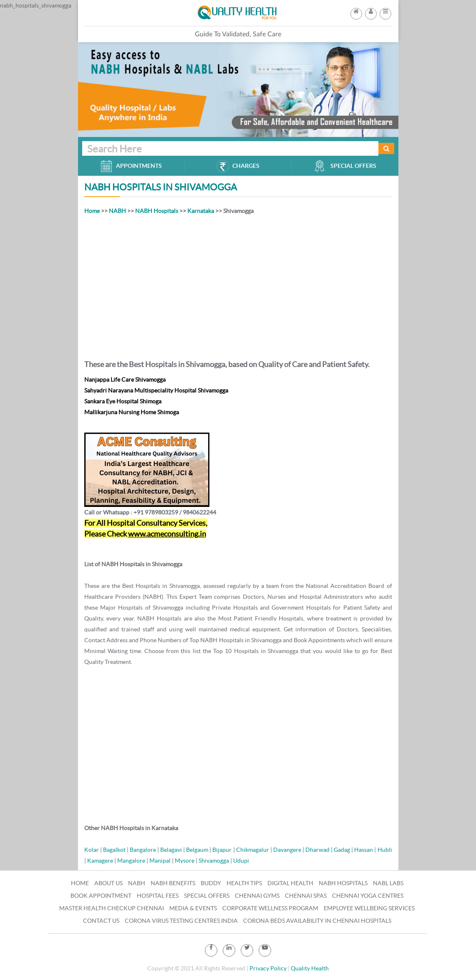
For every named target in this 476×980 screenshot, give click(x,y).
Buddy (211, 883)
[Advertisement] (238, 286)
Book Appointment (101, 896)
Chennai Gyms (257, 896)
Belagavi (171, 850)
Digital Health (290, 883)
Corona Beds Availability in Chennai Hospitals (317, 921)
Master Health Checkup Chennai (112, 908)
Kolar (92, 850)
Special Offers (207, 896)
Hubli (385, 850)
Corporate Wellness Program (270, 908)
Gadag (342, 850)
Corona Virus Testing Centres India (181, 921)
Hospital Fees (158, 896)
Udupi (241, 861)
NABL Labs (388, 883)
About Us (108, 883)
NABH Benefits (173, 883)
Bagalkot (114, 850)
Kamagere (100, 861)
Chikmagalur (253, 850)
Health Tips (244, 883)
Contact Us (101, 921)
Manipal (160, 861)
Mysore (185, 861)
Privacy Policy (268, 968)
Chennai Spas (306, 896)
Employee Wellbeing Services (369, 908)
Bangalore (143, 850)
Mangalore (131, 861)
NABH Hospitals (157, 211)
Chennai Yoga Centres (368, 896)
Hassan (364, 850)
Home (92, 211)
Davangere (287, 850)
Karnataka (201, 211)
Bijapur (222, 850)
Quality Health (310, 968)
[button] (385, 11)
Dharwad (317, 850)
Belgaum (197, 850)
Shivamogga (214, 861)
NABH (117, 211)
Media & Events (193, 908)
